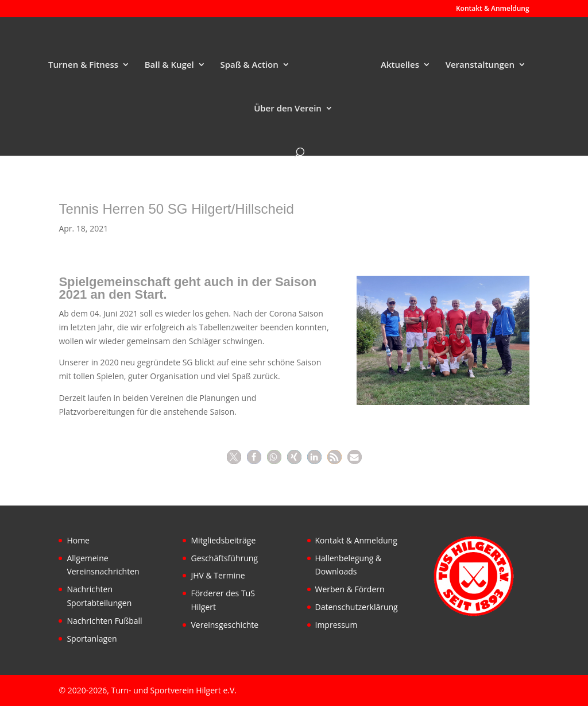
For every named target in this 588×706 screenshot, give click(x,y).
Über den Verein (288, 109)
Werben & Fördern (350, 589)
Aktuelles (400, 65)
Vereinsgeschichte (225, 625)
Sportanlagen (92, 639)
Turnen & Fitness (83, 65)
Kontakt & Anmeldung (493, 9)
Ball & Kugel (169, 65)
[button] (234, 457)
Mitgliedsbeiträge (223, 540)
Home (78, 540)
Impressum (336, 625)
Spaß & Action (249, 65)
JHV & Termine (218, 575)
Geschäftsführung (224, 558)
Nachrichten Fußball (104, 621)
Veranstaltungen (480, 65)
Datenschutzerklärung (357, 607)
